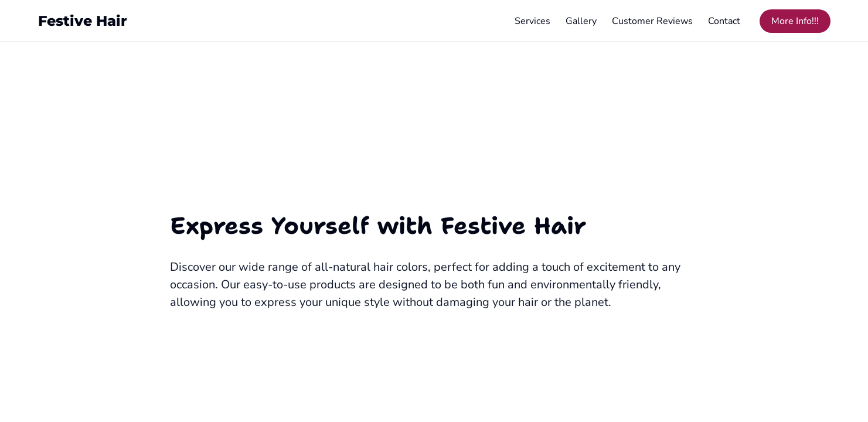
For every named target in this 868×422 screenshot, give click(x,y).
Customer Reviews (652, 21)
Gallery (581, 21)
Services (532, 21)
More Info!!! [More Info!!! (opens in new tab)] (795, 21)
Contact (724, 21)
